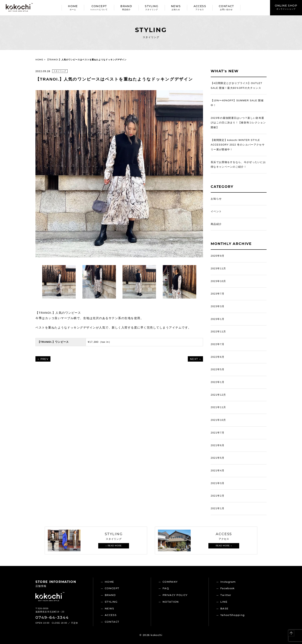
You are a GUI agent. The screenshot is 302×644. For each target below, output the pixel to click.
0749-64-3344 (52, 617)
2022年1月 (218, 382)
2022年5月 (218, 369)
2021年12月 (218, 395)
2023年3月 (218, 306)
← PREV (43, 359)
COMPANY (170, 582)
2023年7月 (218, 294)
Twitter (226, 595)
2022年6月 (218, 357)
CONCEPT (99, 7)
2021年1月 (218, 508)
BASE (224, 608)
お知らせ (216, 199)
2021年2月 (218, 496)
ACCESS (200, 7)
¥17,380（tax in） (100, 342)
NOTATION (171, 602)
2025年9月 (218, 256)
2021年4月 (218, 471)
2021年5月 (218, 458)
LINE (224, 602)
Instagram (228, 582)
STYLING (152, 7)
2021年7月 (218, 433)
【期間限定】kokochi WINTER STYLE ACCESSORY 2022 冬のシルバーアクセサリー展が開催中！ (238, 145)
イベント (216, 211)
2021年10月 (218, 420)
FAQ (166, 588)
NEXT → (195, 359)
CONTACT (226, 7)
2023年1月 (218, 319)
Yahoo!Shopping (232, 615)
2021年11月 (218, 407)
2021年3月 (218, 483)
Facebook (227, 588)
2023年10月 (218, 281)
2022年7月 (218, 344)
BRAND (126, 7)
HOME (73, 7)
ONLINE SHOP (286, 7)
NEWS (176, 7)
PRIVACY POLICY (175, 595)
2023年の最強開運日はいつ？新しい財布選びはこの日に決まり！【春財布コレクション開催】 (238, 123)
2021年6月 (218, 445)
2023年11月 (218, 268)
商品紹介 (216, 224)
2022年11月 (218, 332)
